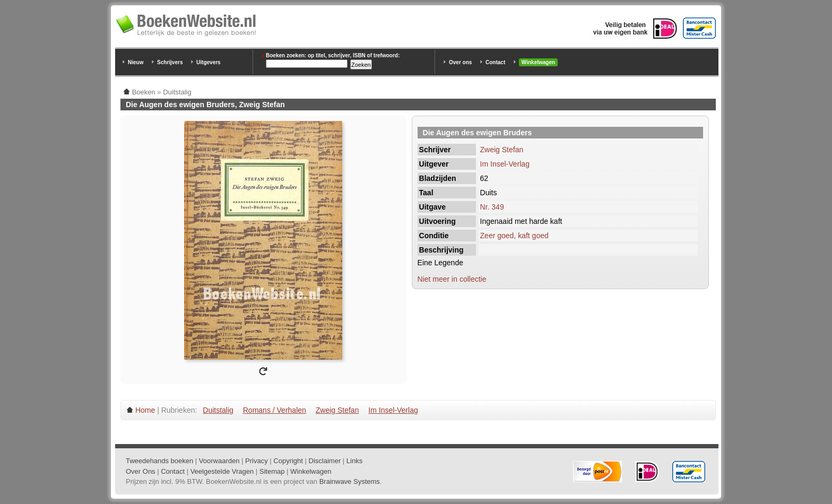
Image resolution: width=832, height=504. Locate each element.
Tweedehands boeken (159, 461)
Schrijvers (170, 62)
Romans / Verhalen (275, 410)
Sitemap (272, 471)
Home (145, 410)
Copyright (288, 461)
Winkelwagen (538, 62)
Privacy (257, 461)
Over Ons (141, 471)
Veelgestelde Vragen (222, 471)
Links (354, 461)
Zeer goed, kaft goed (514, 236)
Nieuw (136, 62)
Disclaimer (325, 461)
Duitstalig (218, 410)
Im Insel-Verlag (505, 164)
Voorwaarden (219, 461)
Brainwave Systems (350, 481)
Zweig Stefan (502, 150)
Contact (495, 62)
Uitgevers (209, 62)
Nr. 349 (492, 207)
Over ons (460, 62)
